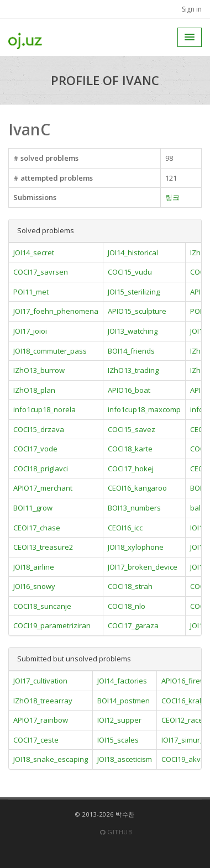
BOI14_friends (131, 351)
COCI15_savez (132, 429)
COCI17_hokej (131, 469)
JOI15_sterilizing (134, 292)
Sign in (192, 9)
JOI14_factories (122, 681)
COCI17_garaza (133, 625)
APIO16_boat (129, 390)
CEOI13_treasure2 (43, 547)
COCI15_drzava (39, 429)
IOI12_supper (119, 720)
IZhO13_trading (133, 370)
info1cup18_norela (44, 409)
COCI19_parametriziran (52, 625)
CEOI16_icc (125, 528)
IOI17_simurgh (185, 740)
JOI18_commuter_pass (50, 351)
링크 (172, 197)
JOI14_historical (133, 252)
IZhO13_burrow (39, 370)
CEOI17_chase (37, 528)
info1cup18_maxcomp (144, 409)
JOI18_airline (34, 567)
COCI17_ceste (36, 740)
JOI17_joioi (30, 331)
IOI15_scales (118, 740)
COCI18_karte (130, 449)
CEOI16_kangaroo (137, 488)
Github (116, 832)
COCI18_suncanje (42, 606)
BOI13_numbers (134, 508)
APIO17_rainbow (41, 720)
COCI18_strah (130, 586)
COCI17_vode (35, 449)
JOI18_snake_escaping (51, 759)
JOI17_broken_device (143, 567)
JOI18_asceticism (125, 759)
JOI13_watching (133, 331)
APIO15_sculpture (137, 311)
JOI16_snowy (34, 586)
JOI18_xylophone (136, 547)
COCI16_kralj (182, 701)
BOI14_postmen (124, 701)
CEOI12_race (182, 720)
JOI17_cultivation (40, 681)
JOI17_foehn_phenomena (56, 311)
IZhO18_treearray (43, 701)
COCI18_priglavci (41, 469)
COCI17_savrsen (41, 272)
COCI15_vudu (130, 272)
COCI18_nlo (127, 606)
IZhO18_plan (34, 390)
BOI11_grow (33, 508)
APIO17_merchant (43, 488)
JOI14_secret (34, 252)
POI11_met (31, 292)
